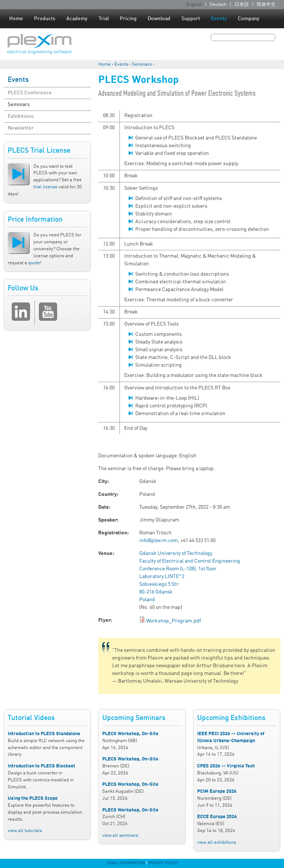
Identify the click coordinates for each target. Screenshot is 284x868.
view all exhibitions (217, 842)
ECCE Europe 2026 (217, 817)
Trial (104, 19)
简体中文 (266, 5)
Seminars (142, 64)
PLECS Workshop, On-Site (130, 734)
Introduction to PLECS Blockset (41, 766)
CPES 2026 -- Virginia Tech (226, 766)
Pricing (128, 19)
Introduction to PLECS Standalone (44, 734)
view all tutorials (25, 831)
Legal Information (125, 863)
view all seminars (120, 836)
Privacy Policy (163, 863)
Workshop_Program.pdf (174, 621)
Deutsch (218, 5)
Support (191, 19)
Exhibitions (21, 116)
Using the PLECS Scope (33, 798)
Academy (77, 19)
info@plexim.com (158, 541)
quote (34, 263)
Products (45, 19)
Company (249, 19)
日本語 (242, 5)
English (194, 5)
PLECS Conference (30, 93)
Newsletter (21, 128)
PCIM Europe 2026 (217, 791)
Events (219, 19)
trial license (45, 187)
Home (16, 19)
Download (159, 19)
